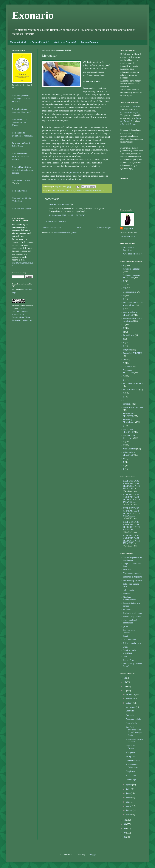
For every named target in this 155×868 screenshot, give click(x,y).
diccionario (133, 106)
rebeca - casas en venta (59, 204)
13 (125, 682)
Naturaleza (128, 367)
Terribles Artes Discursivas (129, 437)
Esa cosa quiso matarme (129, 631)
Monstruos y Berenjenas (128, 249)
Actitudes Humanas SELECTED (131, 276)
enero (129, 815)
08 (125, 828)
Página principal (18, 42)
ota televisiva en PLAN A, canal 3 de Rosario (21, 157)
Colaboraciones (130, 292)
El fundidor (128, 610)
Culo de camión (130, 640)
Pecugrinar (130, 756)
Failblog (127, 594)
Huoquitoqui (131, 779)
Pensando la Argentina (133, 577)
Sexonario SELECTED (133, 407)
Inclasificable (129, 335)
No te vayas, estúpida (132, 573)
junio (129, 793)
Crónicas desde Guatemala (129, 652)
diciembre (131, 695)
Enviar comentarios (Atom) (66, 233)
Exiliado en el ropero (132, 643)
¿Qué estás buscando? (132, 254)
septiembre (131, 707)
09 (125, 824)
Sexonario (127, 404)
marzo (129, 806)
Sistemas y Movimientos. (129, 421)
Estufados (127, 570)
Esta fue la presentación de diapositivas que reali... (134, 731)
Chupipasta (130, 771)
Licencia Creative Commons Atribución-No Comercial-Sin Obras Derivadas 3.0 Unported (22, 314)
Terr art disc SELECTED (128, 431)
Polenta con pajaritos (132, 617)
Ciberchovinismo (133, 760)
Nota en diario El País (21, 180)
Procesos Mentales (131, 390)
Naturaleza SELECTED (128, 371)
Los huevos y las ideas (133, 580)
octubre (129, 703)
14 (125, 678)
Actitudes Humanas (131, 269)
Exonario (33, 15)
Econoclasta (131, 775)
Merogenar (130, 752)
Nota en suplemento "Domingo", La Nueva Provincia (22, 99)
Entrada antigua (104, 228)
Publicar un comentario (56, 222)
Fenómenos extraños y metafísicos (88, 191)
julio (128, 789)
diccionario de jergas (129, 112)
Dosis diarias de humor (133, 613)
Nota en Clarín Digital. (22, 209)
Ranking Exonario (89, 42)
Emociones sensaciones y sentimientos (133, 304)
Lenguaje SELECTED (133, 353)
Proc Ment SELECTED (133, 384)
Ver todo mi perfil (128, 236)
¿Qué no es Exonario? (65, 42)
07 (125, 833)
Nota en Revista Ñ (20, 191)
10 (125, 820)
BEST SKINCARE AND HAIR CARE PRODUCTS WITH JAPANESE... (132, 485)
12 (125, 687)
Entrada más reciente (52, 228)
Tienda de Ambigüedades (129, 599)
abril (128, 802)
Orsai (125, 647)
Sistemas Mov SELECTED (129, 415)
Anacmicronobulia (133, 719)
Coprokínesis (131, 723)
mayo (129, 798)
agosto (129, 785)
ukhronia (127, 657)
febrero (129, 810)
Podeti (126, 636)
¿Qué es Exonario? (40, 42)
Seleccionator (129, 590)
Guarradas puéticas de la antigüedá (132, 559)
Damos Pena (128, 660)
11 (125, 691)
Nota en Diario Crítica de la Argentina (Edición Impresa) (22, 170)
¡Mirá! (126, 626)
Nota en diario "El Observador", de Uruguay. (20, 122)
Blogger (93, 855)
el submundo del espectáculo (130, 622)
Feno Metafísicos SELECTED (63, 191)
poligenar (74, 172)
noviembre (131, 699)
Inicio (79, 228)
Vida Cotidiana (129, 449)
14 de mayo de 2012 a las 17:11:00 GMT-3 (67, 215)
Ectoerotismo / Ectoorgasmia (133, 766)
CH (125, 288)
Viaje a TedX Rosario (131, 747)
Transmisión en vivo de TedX (134, 740)
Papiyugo (130, 715)
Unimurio (130, 711)
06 (125, 837)
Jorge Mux (128, 228)
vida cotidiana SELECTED (129, 454)
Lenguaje (127, 350)
